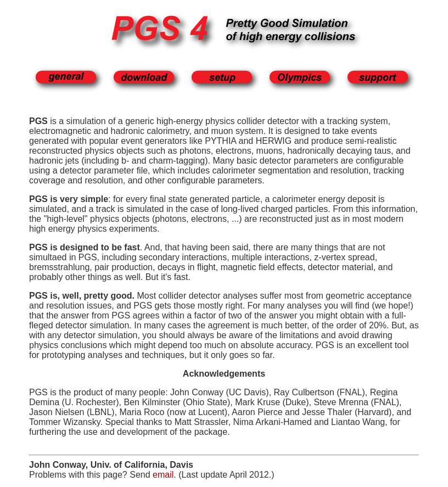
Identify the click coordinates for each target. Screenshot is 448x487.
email (163, 475)
